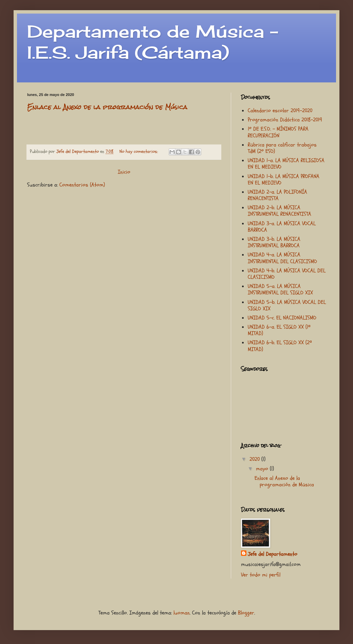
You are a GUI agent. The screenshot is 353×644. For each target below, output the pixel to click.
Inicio (124, 172)
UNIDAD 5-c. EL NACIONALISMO (282, 318)
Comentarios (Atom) (82, 185)
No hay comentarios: (139, 151)
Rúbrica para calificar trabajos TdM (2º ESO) (282, 148)
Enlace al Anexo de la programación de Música (107, 107)
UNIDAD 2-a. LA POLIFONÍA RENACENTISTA (277, 195)
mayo (263, 469)
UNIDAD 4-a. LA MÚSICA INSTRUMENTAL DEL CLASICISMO (282, 258)
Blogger (246, 613)
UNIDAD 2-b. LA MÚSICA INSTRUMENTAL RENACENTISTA (280, 211)
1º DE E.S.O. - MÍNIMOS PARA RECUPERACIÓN (278, 132)
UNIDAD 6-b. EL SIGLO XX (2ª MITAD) (280, 346)
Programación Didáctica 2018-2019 (285, 120)
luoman (182, 613)
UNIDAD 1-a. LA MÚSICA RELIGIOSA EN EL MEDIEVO (286, 164)
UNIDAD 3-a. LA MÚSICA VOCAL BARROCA (282, 227)
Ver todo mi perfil (261, 575)
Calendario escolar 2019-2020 (280, 111)
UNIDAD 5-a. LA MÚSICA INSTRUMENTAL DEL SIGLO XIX (280, 289)
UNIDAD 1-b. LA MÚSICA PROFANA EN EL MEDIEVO (284, 180)
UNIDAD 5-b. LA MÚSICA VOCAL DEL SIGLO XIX (287, 305)
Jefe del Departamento (273, 554)
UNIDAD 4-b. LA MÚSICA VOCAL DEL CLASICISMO (287, 274)
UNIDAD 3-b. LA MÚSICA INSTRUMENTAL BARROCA (274, 242)
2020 (255, 459)
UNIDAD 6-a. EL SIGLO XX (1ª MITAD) (279, 330)
